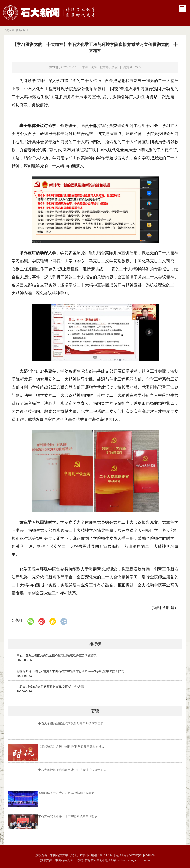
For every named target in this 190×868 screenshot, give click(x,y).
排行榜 (95, 644)
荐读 (95, 711)
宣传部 (85, 853)
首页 (18, 30)
